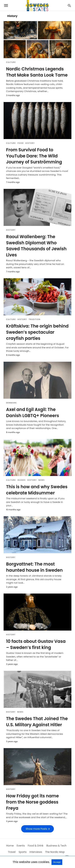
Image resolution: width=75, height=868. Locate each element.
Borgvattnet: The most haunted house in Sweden (34, 567)
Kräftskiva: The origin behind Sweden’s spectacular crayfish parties (37, 332)
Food (21, 143)
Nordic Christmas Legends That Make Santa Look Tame (37, 72)
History (30, 143)
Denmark (11, 403)
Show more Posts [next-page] (36, 829)
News (41, 480)
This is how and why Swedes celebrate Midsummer (37, 490)
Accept (57, 862)
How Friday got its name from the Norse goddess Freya (32, 802)
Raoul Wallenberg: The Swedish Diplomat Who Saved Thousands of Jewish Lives (36, 246)
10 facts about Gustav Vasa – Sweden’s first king (36, 644)
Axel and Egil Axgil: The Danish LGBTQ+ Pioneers (33, 413)
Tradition (35, 319)
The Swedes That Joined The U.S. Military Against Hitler (37, 722)
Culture (11, 62)
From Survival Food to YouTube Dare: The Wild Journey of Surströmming (34, 156)
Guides (22, 480)
